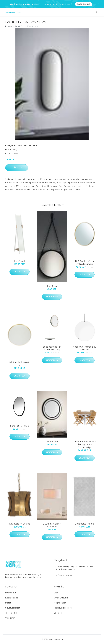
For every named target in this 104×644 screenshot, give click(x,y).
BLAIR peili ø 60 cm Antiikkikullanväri (84, 263)
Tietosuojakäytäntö (63, 608)
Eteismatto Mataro (85, 524)
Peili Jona (52, 286)
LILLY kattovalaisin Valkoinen (52, 525)
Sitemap (58, 613)
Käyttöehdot (60, 603)
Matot (8, 603)
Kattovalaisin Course (20, 524)
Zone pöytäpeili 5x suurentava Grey (52, 348)
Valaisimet (10, 618)
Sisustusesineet (25, 145)
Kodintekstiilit (12, 598)
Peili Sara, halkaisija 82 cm (20, 364)
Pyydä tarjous (84, 4)
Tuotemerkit (11, 613)
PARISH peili (52, 442)
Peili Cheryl (19, 261)
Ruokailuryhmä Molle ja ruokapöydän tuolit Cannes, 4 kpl (85, 444)
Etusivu (9, 26)
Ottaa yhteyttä (61, 598)
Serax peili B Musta (20, 426)
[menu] (96, 12)
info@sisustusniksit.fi (64, 575)
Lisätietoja (17, 168)
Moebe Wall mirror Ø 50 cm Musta (85, 348)
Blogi (56, 593)
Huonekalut (11, 593)
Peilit (35, 145)
